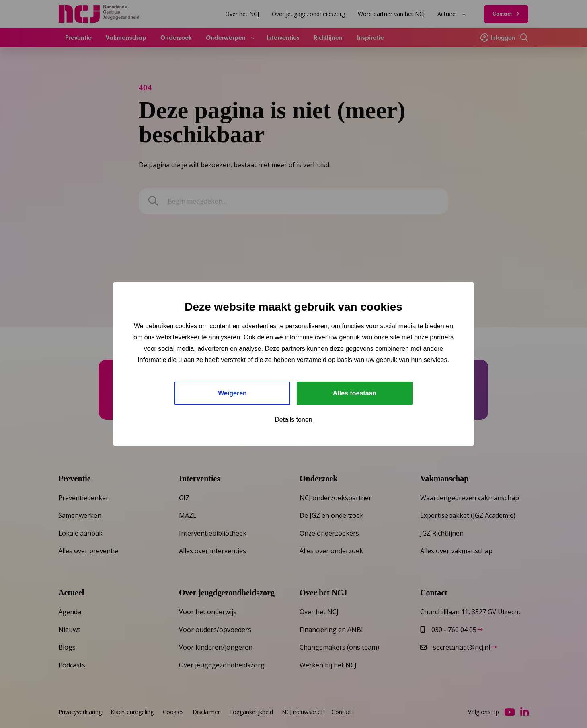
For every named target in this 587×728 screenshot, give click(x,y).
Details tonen (293, 420)
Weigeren (232, 393)
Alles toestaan (355, 393)
